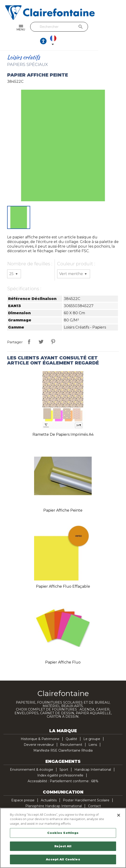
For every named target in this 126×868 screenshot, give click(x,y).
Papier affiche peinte (63, 498)
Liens (93, 733)
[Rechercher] (62, 27)
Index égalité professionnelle (60, 763)
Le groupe (92, 727)
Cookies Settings (63, 833)
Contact (94, 794)
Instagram (78, 806)
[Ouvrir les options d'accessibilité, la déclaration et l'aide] (102, 28)
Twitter (49, 806)
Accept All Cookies (63, 859)
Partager (29, 330)
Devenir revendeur (39, 733)
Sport (64, 758)
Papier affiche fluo (63, 650)
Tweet (41, 330)
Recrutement (71, 733)
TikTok (97, 806)
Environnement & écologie (32, 758)
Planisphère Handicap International (54, 794)
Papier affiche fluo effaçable (63, 574)
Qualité (71, 727)
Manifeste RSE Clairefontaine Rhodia (63, 738)
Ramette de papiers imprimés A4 (63, 422)
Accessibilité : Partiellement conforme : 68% (63, 769)
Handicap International (93, 758)
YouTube (58, 806)
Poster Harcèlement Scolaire (86, 788)
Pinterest (53, 330)
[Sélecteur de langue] (116, 28)
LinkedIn (87, 806)
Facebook (39, 806)
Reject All (63, 846)
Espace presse (23, 788)
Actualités (49, 788)
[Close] (119, 815)
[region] (63, 838)
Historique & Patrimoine (40, 727)
